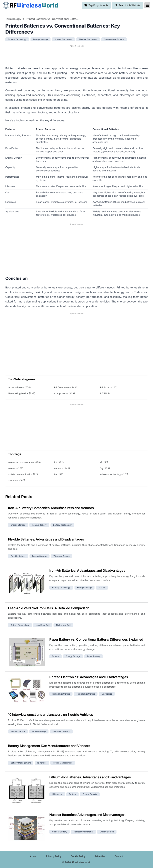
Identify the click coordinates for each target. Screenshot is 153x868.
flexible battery (18, 556)
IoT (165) (105, 393)
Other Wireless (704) (19, 387)
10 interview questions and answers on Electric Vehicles (50, 715)
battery (55, 656)
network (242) (62, 468)
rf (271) (104, 462)
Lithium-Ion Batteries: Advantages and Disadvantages (90, 777)
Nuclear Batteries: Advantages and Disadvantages (87, 815)
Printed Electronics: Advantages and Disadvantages (89, 677)
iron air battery (39, 525)
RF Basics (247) (109, 387)
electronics (107, 694)
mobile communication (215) (23, 474)
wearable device (62, 556)
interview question (61, 731)
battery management (21, 763)
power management (63, 763)
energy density (90, 794)
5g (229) (105, 468)
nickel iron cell (63, 625)
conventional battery (114, 39)
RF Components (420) (66, 387)
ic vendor (42, 763)
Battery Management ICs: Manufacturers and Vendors (49, 746)
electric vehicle (18, 731)
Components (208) (64, 393)
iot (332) (59, 462)
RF (30, 5)
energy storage (40, 39)
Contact (119, 856)
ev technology (39, 731)
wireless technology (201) (114, 474)
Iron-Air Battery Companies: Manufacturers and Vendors (51, 508)
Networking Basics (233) (22, 393)
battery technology (17, 39)
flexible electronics (88, 39)
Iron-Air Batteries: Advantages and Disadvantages (87, 571)
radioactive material (83, 832)
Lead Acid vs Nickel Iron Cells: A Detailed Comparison (49, 608)
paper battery (94, 656)
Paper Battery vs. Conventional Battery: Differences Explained (96, 639)
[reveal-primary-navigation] (147, 5)
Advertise (100, 856)
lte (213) (59, 474)
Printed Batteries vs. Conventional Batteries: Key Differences (52, 19)
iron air (102, 587)
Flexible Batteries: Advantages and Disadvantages (46, 539)
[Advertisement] (76, 55)
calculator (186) (16, 480)
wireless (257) (16, 468)
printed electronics (63, 39)
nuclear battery (59, 832)
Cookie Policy (78, 856)
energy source (107, 832)
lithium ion (57, 794)
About (33, 856)
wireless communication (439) (24, 462)
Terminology (13, 19)
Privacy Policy (54, 856)
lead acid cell (43, 625)
